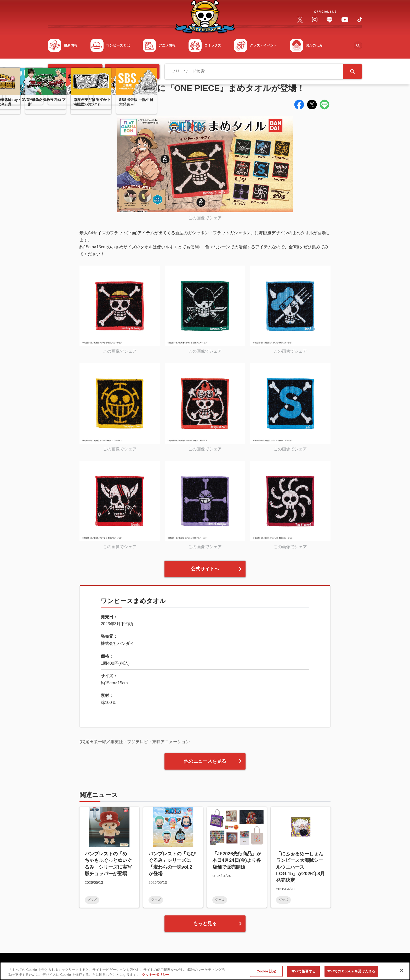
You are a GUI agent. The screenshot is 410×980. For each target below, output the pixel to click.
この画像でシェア (205, 218)
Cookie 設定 (266, 973)
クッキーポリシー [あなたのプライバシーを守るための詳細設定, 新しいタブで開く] (156, 977)
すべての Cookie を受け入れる (351, 973)
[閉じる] (402, 973)
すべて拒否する (304, 973)
